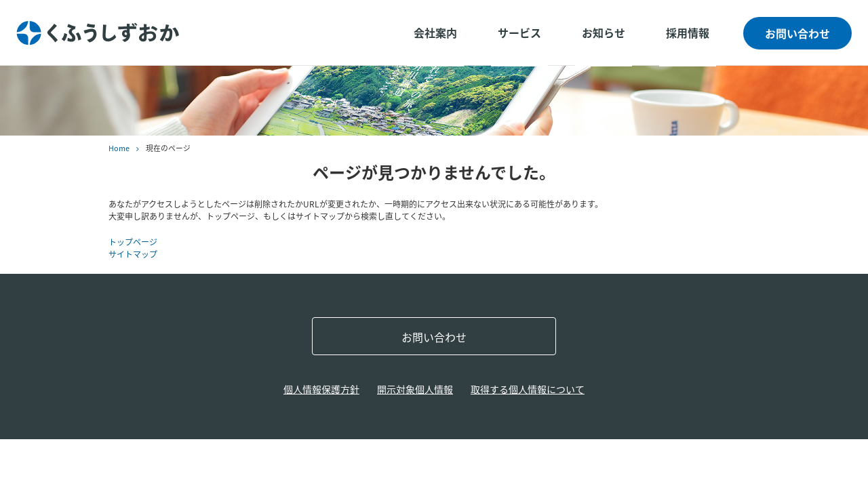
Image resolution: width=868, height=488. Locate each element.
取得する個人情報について (528, 389)
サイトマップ (133, 254)
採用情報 (688, 33)
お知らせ (604, 33)
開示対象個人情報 (415, 389)
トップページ (133, 242)
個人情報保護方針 (321, 389)
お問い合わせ (797, 33)
